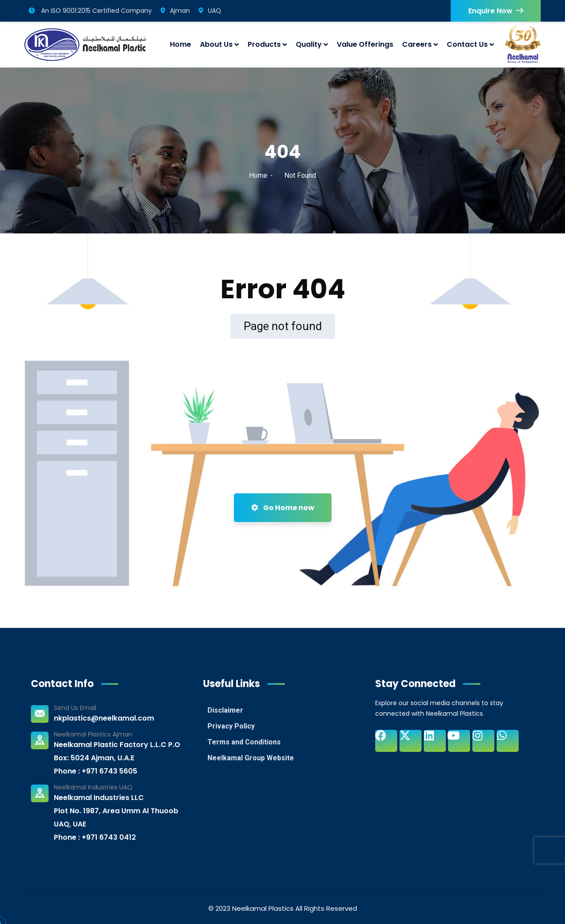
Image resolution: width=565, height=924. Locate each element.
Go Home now (283, 508)
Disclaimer (225, 710)
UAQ (210, 11)
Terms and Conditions (244, 742)
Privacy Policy (231, 726)
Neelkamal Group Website (251, 758)
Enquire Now (496, 11)
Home (258, 175)
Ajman (175, 11)
